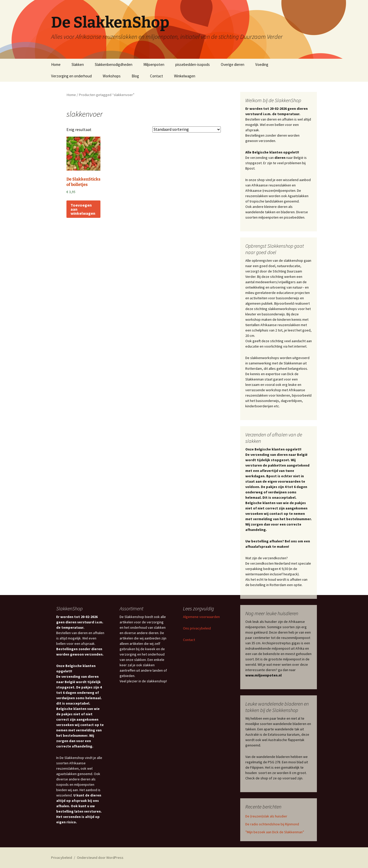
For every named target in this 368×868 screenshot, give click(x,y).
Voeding (262, 64)
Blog (135, 76)
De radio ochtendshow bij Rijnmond (272, 824)
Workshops (112, 76)
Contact (157, 76)
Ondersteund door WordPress (100, 858)
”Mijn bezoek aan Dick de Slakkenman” (275, 832)
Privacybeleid (62, 858)
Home (56, 64)
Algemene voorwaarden (201, 617)
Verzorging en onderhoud (71, 76)
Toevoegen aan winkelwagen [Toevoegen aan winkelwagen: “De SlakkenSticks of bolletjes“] (83, 209)
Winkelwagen (185, 76)
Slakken (78, 64)
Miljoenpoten (154, 64)
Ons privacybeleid (197, 628)
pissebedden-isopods (193, 64)
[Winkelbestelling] (187, 129)
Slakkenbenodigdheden (114, 64)
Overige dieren (233, 64)
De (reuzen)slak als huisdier (266, 816)
